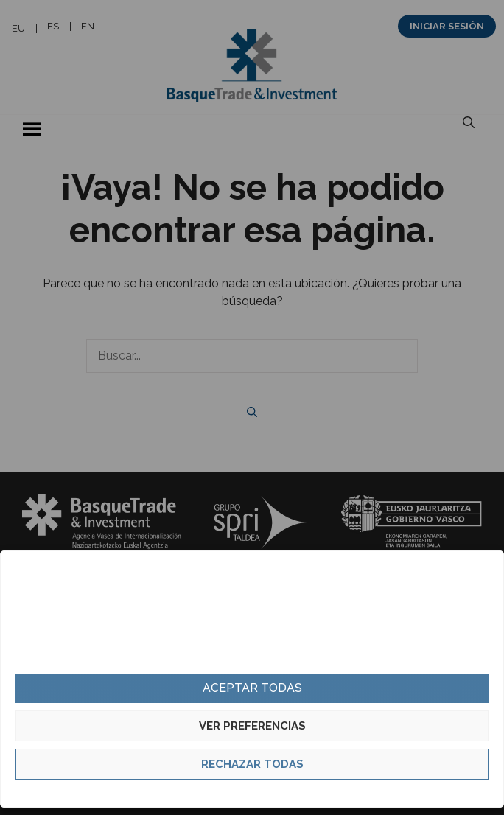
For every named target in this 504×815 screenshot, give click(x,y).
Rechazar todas (252, 764)
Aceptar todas (252, 688)
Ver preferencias (252, 726)
